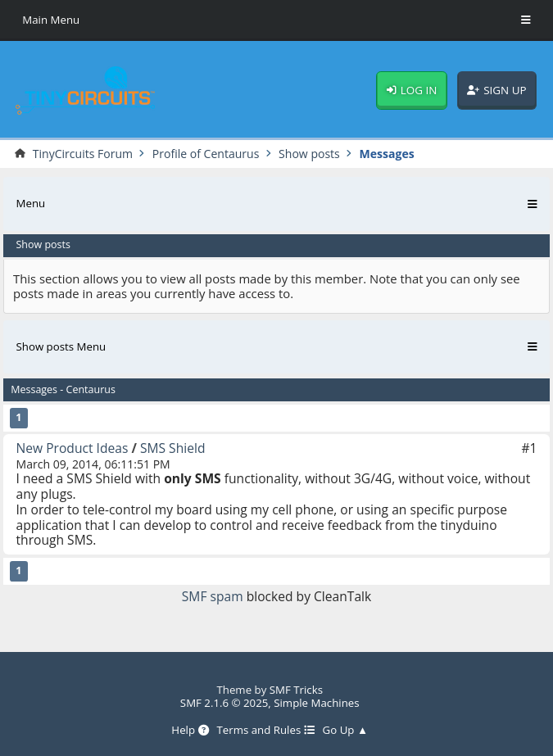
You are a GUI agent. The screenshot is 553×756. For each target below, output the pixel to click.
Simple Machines (316, 703)
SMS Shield (173, 448)
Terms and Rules (265, 731)
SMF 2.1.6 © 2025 (224, 703)
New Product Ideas (73, 448)
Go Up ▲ (345, 731)
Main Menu (51, 20)
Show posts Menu (61, 346)
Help (190, 731)
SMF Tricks (296, 690)
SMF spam (213, 596)
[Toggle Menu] (526, 20)
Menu (31, 203)
